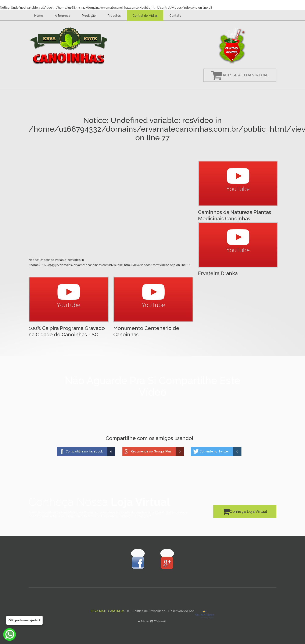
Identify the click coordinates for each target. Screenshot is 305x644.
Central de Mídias (145, 16)
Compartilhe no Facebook (84, 451)
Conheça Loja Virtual (245, 511)
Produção (89, 16)
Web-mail (160, 621)
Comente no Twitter (214, 451)
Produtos (114, 16)
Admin (145, 621)
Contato (175, 16)
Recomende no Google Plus (151, 451)
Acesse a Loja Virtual (240, 75)
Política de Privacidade (149, 611)
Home (39, 16)
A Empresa (62, 16)
